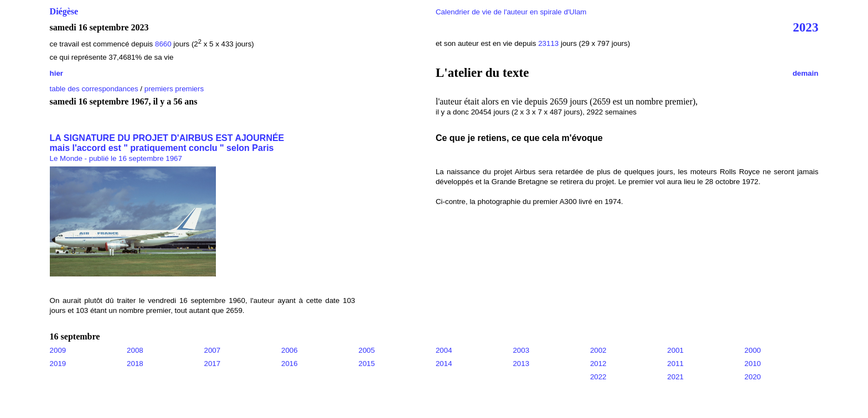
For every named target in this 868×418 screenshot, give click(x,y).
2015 (366, 364)
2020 (753, 377)
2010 (753, 364)
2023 (805, 27)
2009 (58, 350)
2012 (598, 364)
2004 (444, 350)
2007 (213, 350)
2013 (521, 364)
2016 (290, 364)
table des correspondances (94, 89)
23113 (548, 43)
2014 (444, 364)
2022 (598, 377)
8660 (163, 44)
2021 (675, 377)
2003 (521, 350)
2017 (213, 364)
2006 (290, 350)
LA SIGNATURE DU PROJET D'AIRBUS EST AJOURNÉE (167, 138)
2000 (753, 350)
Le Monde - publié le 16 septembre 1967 (116, 158)
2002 (598, 350)
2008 (135, 350)
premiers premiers (174, 89)
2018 (135, 364)
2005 (366, 350)
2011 (675, 364)
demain (806, 73)
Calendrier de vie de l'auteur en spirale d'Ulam (511, 12)
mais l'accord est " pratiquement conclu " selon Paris (162, 148)
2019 (58, 364)
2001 (675, 350)
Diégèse (64, 11)
